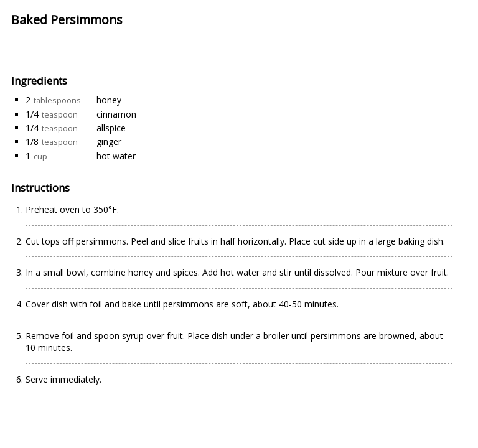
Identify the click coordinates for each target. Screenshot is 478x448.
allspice (111, 128)
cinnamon (116, 114)
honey (109, 100)
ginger (109, 142)
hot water (116, 156)
